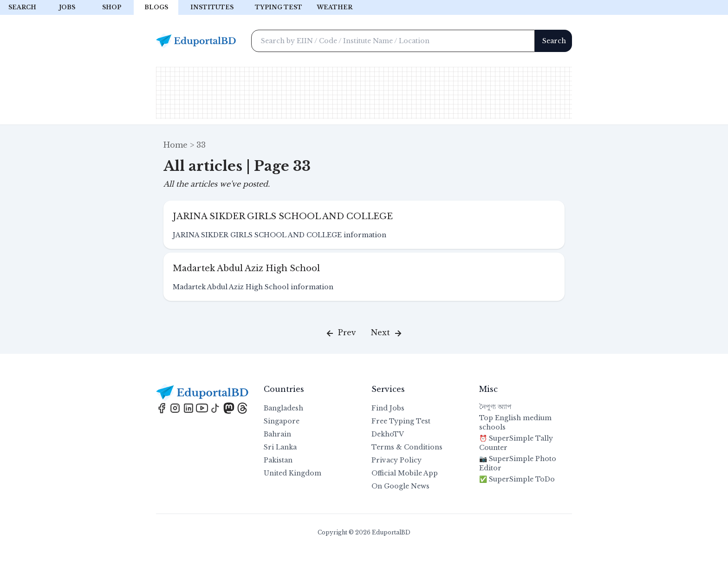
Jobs (67, 7)
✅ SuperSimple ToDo (517, 479)
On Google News (400, 486)
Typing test (279, 7)
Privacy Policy (396, 460)
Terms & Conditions (407, 447)
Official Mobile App (405, 473)
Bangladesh (283, 408)
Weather (335, 7)
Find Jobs (388, 408)
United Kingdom (292, 473)
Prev (340, 333)
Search (22, 7)
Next (387, 333)
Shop (112, 7)
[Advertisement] (364, 93)
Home (175, 145)
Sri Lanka (280, 447)
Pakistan (278, 460)
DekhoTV (388, 434)
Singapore (282, 421)
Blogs (156, 7)
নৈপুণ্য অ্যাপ (495, 407)
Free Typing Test (401, 421)
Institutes (212, 7)
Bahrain (277, 434)
